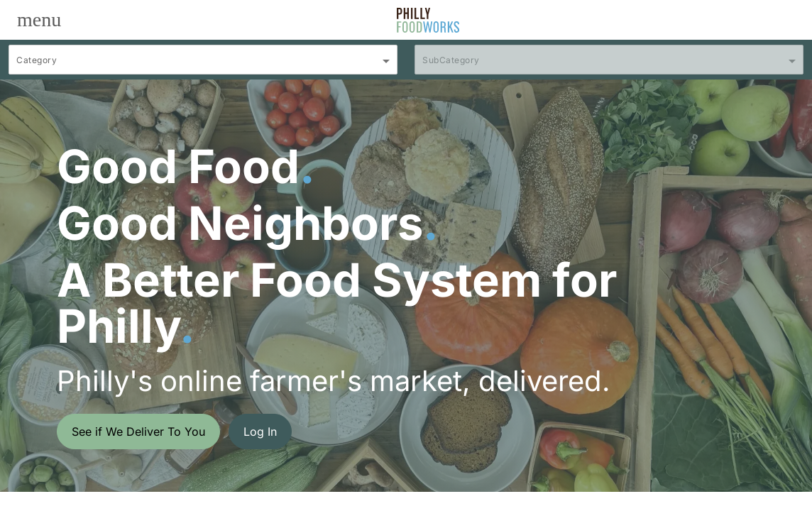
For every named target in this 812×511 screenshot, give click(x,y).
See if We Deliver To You (138, 432)
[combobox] (203, 66)
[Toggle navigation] (39, 20)
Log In (260, 432)
